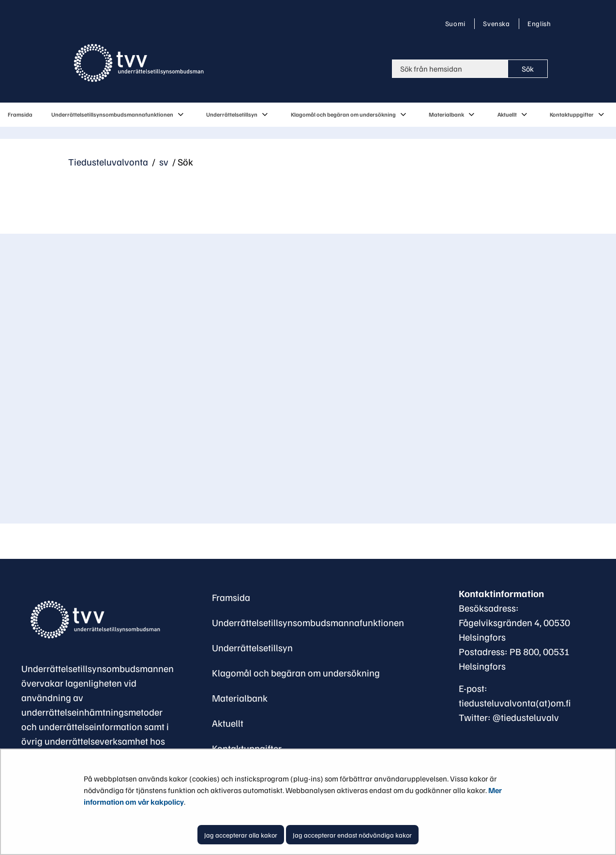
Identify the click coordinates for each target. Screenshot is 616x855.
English (539, 23)
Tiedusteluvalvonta (108, 162)
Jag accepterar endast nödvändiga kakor (352, 835)
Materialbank (240, 698)
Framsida (231, 597)
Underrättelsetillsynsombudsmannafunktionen (308, 622)
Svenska (498, 23)
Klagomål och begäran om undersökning (296, 673)
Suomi (457, 23)
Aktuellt (228, 723)
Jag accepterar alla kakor (241, 835)
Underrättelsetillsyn (252, 647)
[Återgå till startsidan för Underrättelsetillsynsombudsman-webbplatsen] (94, 620)
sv (163, 162)
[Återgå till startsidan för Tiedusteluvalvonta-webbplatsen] (141, 63)
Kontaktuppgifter (247, 748)
